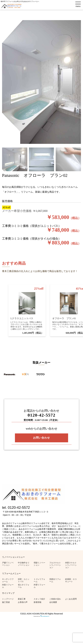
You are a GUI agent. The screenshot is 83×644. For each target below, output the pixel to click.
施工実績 (6, 602)
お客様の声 (23, 602)
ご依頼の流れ (55, 599)
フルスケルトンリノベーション (55, 565)
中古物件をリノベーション (24, 564)
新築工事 (22, 599)
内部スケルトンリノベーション (71, 565)
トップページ (8, 599)
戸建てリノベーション (8, 564)
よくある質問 (71, 599)
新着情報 (38, 602)
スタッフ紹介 (39, 599)
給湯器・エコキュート (71, 580)
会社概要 (53, 602)
